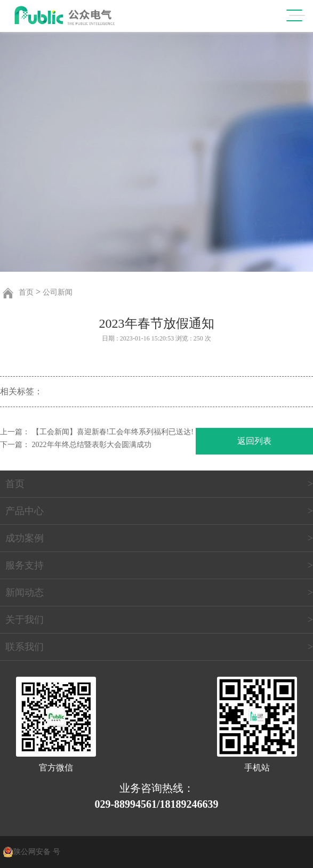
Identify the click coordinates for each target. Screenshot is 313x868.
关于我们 (25, 620)
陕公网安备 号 (37, 852)
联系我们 (25, 647)
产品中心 (25, 511)
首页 (26, 292)
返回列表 (254, 441)
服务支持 (25, 565)
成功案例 (25, 538)
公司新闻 (58, 292)
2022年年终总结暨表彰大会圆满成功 (92, 445)
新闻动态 (25, 593)
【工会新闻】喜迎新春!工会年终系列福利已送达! (113, 432)
